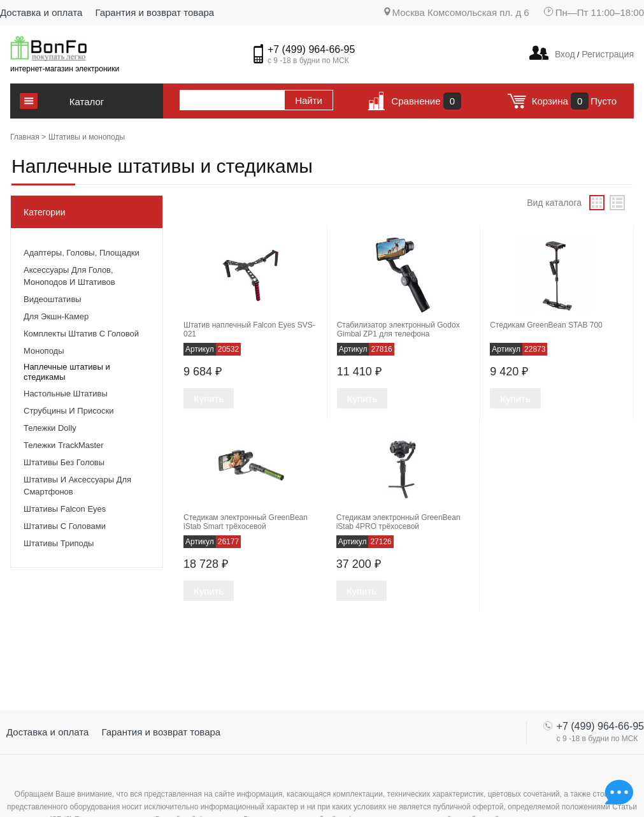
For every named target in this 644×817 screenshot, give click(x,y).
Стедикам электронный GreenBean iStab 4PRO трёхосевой (398, 522)
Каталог (87, 102)
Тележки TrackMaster (64, 445)
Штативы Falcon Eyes (65, 509)
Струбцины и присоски (68, 411)
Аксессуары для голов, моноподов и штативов (69, 276)
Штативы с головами (65, 526)
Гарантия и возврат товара (154, 12)
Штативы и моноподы (87, 137)
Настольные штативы (66, 394)
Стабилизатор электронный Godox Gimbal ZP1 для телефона (398, 329)
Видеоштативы (53, 299)
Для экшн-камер (56, 316)
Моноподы (44, 351)
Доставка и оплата (41, 12)
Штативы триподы (59, 543)
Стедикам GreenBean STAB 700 (546, 325)
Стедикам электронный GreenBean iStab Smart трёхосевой (246, 522)
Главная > (28, 137)
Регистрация (606, 54)
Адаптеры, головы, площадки (82, 253)
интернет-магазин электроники (65, 69)
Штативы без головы (64, 462)
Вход (565, 54)
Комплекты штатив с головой (81, 334)
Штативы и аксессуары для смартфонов (77, 486)
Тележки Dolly (50, 428)
